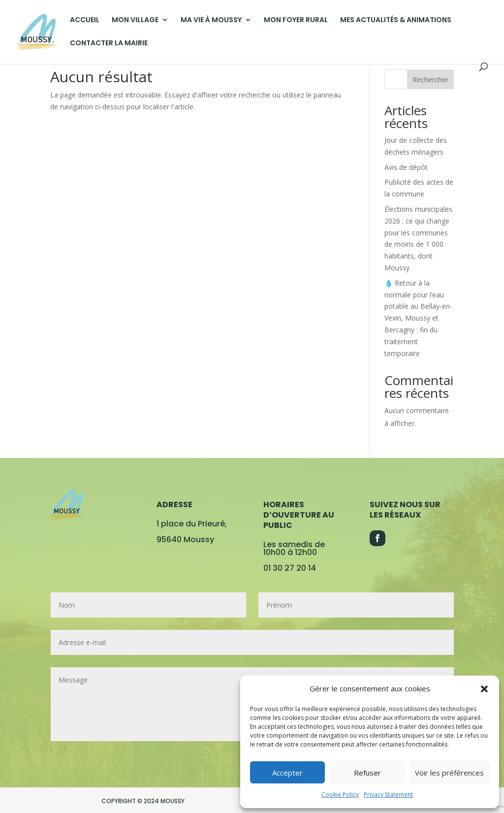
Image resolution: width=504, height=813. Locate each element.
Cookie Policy (340, 795)
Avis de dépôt (406, 167)
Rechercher (430, 80)
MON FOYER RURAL (296, 20)
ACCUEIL (85, 20)
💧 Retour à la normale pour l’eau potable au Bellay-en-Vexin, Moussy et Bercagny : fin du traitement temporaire (418, 318)
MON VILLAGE (135, 20)
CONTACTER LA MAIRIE (109, 44)
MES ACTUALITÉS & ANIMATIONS (396, 20)
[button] (484, 689)
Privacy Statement (388, 795)
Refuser (367, 773)
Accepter (287, 773)
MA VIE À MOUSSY (211, 20)
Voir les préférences (449, 773)
